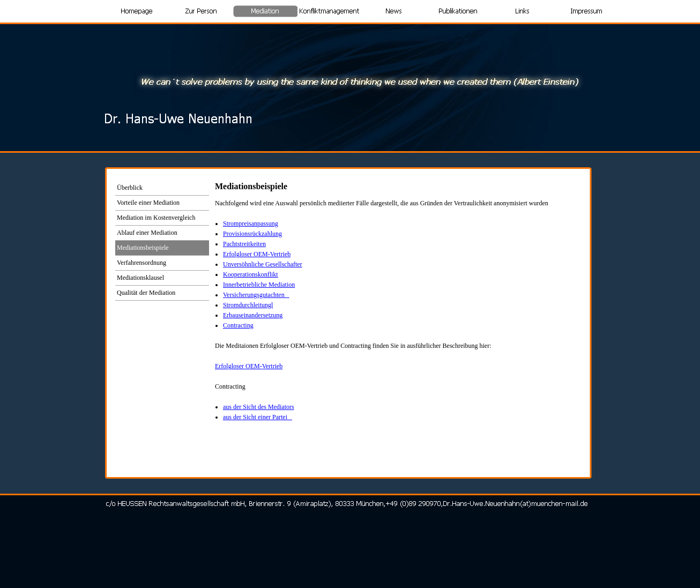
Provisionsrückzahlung (252, 234)
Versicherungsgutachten (256, 295)
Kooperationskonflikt (251, 274)
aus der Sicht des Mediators (259, 407)
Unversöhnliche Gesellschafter (263, 264)
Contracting (238, 325)
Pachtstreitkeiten (244, 244)
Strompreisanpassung (251, 224)
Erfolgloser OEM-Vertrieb (257, 254)
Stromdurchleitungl (248, 305)
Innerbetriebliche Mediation (259, 285)
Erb (253, 315)
